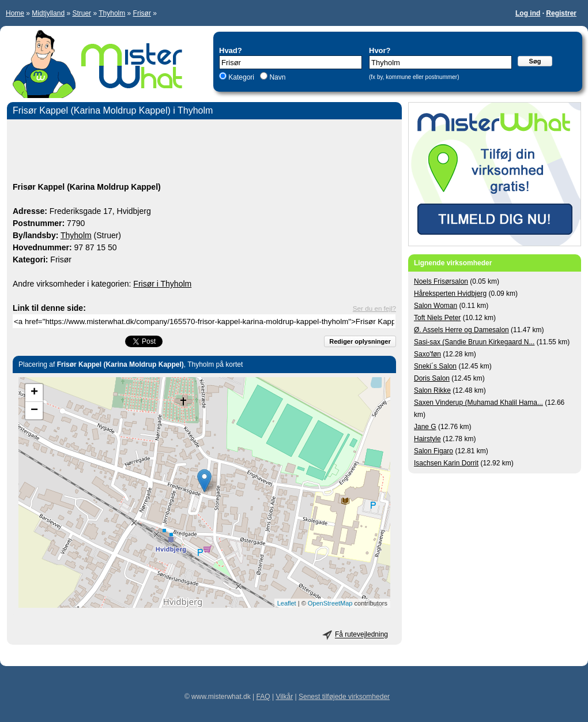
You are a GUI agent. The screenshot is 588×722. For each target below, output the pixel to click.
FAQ (263, 697)
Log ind (528, 13)
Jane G (425, 427)
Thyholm (112, 13)
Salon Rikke (432, 390)
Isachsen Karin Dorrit (446, 463)
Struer (82, 13)
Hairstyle (427, 439)
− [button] (34, 411)
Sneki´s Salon (435, 366)
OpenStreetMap (330, 603)
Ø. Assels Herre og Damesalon (461, 330)
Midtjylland (48, 13)
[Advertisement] (204, 152)
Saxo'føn (427, 354)
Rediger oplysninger (360, 341)
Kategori (241, 77)
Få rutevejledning (361, 635)
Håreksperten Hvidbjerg (450, 294)
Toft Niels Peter (437, 318)
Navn (276, 77)
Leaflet (287, 603)
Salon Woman (436, 306)
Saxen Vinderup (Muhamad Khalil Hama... (478, 403)
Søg (535, 61)
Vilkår (284, 697)
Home (15, 13)
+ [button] (34, 393)
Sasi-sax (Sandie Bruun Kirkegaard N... (474, 342)
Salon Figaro (434, 451)
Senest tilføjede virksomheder (344, 697)
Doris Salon (432, 378)
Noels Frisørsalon (441, 281)
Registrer (561, 13)
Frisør (142, 13)
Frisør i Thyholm (162, 284)
